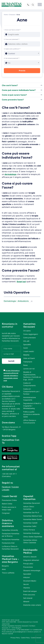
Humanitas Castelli (30, 523)
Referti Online (7, 504)
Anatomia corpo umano (32, 605)
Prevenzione (28, 567)
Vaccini (26, 584)
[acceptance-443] (4, 370)
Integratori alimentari (31, 560)
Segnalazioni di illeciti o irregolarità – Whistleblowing (32, 406)
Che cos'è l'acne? (10, 85)
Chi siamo (27, 331)
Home (6, 15)
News (25, 365)
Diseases (12, 15)
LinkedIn (6, 490)
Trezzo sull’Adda (8, 573)
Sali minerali (28, 598)
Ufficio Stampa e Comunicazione (30, 421)
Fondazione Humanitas (11, 539)
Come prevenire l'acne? (13, 100)
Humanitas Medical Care (33, 516)
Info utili (26, 341)
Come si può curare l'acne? (14, 95)
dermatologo (11, 174)
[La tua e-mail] (11, 354)
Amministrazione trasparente (30, 399)
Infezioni (26, 577)
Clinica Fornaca (29, 530)
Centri (26, 348)
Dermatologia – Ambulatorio (16, 301)
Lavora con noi (29, 369)
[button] (40, 5)
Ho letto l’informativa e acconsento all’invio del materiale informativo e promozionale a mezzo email (12, 376)
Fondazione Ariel (8, 543)
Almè (4, 569)
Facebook (6, 487)
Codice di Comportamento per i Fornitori (31, 391)
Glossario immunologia (32, 570)
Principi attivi (28, 564)
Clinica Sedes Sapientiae (33, 537)
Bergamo (5, 566)
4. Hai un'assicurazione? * (12, 58)
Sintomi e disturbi (30, 557)
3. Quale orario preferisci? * (12, 49)
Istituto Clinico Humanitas (29, 508)
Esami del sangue (30, 591)
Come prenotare (29, 338)
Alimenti (26, 601)
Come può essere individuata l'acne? (19, 90)
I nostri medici (29, 351)
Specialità (27, 344)
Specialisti (27, 574)
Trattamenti (28, 362)
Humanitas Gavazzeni (32, 503)
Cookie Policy (25, 638)
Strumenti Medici (30, 581)
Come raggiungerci (31, 334)
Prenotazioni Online (9, 500)
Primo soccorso (29, 595)
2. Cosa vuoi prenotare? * (12, 39)
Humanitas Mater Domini (33, 519)
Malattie (26, 355)
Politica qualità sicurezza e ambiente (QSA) (31, 414)
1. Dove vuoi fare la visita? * (12, 30)
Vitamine (27, 588)
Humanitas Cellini (30, 526)
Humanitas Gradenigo (32, 533)
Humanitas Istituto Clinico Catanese (30, 541)
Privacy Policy (15, 638)
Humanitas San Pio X (31, 512)
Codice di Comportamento (29, 384)
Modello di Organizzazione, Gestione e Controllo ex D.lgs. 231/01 (32, 376)
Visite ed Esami (29, 358)
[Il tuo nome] (11, 349)
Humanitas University (10, 530)
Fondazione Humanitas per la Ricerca (11, 535)
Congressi (6, 513)
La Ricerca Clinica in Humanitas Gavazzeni (10, 548)
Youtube (15, 487)
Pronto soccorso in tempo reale (9, 508)
